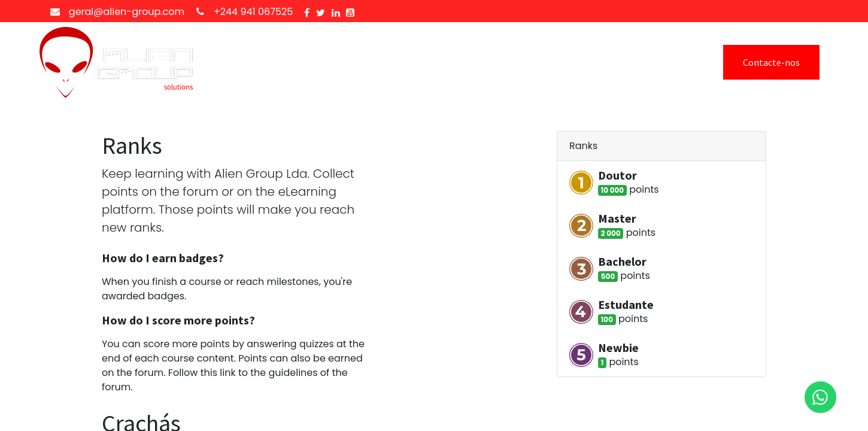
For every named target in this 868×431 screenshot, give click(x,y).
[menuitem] (245, 62)
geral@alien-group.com (127, 12)
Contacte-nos (771, 62)
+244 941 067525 (253, 12)
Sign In (652, 62)
